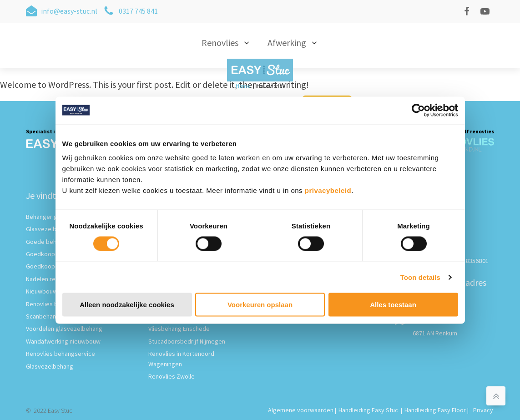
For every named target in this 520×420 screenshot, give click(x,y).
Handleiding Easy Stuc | (370, 410)
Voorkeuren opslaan (260, 305)
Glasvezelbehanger (53, 229)
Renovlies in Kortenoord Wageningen (181, 359)
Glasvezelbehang (50, 366)
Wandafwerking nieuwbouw (63, 341)
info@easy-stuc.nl (69, 11)
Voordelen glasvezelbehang (64, 329)
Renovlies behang (50, 304)
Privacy (483, 410)
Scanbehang (43, 316)
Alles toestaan (393, 305)
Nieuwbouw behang (53, 291)
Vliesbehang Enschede (179, 329)
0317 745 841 (138, 11)
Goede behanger (49, 242)
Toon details (420, 277)
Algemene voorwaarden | (302, 410)
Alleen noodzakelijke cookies (127, 305)
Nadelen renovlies (50, 279)
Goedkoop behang (51, 266)
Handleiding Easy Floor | (437, 410)
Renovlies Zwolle (172, 376)
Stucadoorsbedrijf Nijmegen (187, 341)
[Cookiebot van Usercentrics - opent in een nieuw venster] (418, 110)
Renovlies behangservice (61, 354)
